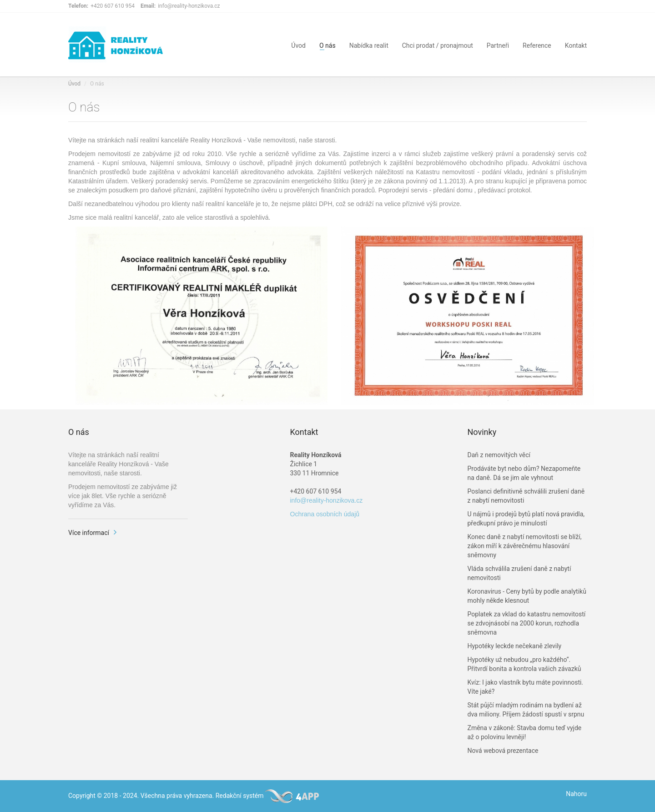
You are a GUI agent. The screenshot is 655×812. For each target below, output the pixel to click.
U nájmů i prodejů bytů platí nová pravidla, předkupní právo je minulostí (526, 519)
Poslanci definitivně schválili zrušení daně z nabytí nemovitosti (526, 496)
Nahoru (576, 794)
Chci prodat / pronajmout (438, 45)
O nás (327, 45)
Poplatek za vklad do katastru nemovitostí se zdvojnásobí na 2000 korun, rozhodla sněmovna (527, 623)
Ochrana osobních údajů (325, 514)
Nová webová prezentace (503, 751)
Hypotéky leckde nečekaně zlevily (515, 646)
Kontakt (576, 45)
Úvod (298, 45)
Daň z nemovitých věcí (499, 455)
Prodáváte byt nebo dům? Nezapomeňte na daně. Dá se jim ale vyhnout (524, 473)
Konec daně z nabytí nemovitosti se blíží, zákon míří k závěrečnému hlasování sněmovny (525, 546)
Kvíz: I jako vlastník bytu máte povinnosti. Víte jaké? (526, 687)
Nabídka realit (369, 45)
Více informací (89, 533)
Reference (537, 45)
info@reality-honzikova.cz (327, 500)
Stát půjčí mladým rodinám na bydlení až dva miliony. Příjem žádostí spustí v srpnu (526, 710)
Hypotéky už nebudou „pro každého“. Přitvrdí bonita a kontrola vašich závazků (524, 664)
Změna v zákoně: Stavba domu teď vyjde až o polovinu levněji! (525, 732)
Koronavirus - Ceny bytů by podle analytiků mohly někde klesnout (527, 596)
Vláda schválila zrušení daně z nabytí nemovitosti (519, 573)
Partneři (498, 45)
